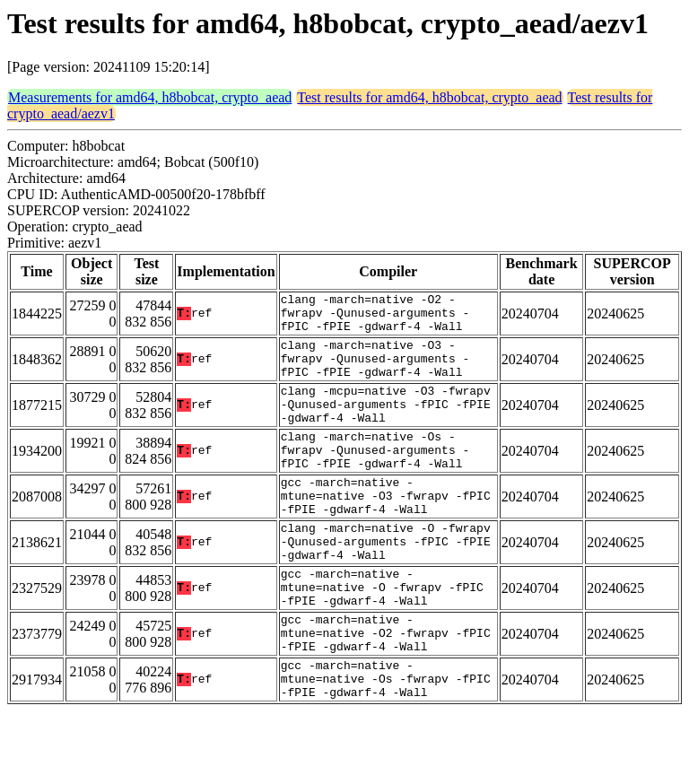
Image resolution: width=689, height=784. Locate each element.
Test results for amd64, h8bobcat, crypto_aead (429, 97)
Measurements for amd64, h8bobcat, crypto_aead (150, 97)
